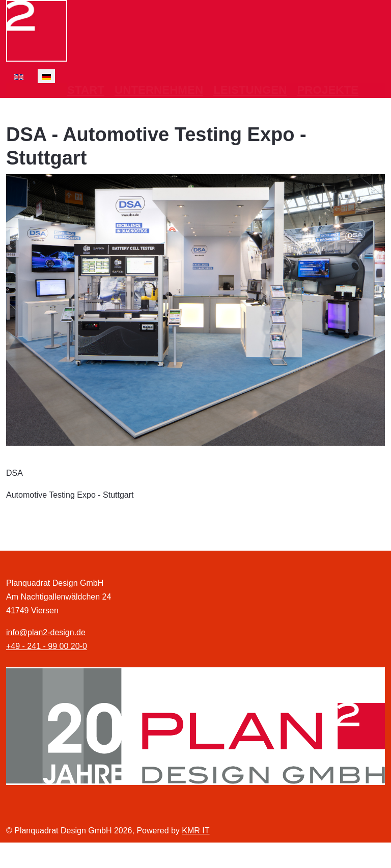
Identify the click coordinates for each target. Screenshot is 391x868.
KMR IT (195, 831)
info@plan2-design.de (46, 632)
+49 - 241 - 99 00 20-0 (47, 646)
